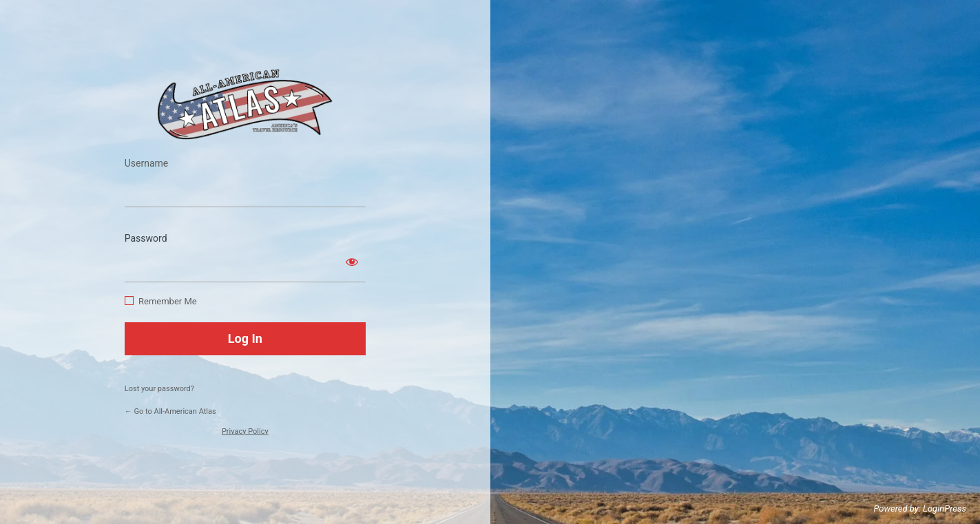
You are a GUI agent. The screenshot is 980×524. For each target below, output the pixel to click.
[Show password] (352, 262)
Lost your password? (159, 389)
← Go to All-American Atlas (170, 411)
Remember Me (168, 301)
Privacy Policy (245, 431)
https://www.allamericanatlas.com (245, 104)
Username (147, 163)
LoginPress (945, 509)
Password (146, 238)
